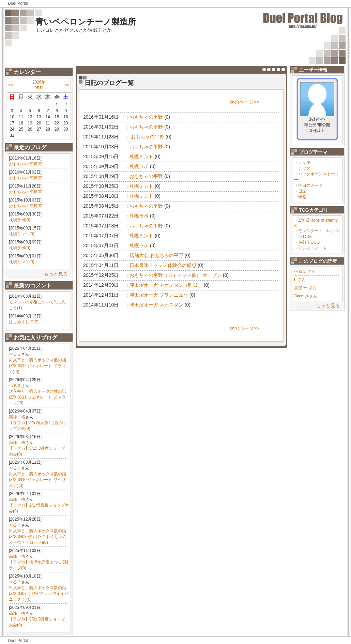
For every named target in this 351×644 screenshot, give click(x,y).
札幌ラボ (139, 166)
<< (11, 85)
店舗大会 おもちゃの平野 (156, 255)
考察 (302, 197)
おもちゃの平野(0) (26, 164)
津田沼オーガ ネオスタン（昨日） (166, 285)
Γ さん (300, 280)
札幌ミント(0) (22, 234)
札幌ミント (141, 156)
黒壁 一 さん (306, 288)
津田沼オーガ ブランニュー (159, 295)
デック (304, 168)
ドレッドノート (312, 248)
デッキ (304, 162)
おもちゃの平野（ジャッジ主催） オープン (175, 275)
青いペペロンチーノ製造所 (86, 22)
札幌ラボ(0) (20, 220)
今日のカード (310, 185)
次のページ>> (244, 102)
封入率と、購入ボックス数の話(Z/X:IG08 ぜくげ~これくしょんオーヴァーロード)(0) (38, 537)
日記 (302, 191)
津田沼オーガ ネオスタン (156, 305)
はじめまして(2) (24, 322)
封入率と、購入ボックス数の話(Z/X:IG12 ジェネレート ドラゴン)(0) (37, 366)
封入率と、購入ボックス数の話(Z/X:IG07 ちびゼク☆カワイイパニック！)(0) (39, 594)
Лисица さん (306, 296)
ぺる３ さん (305, 271)
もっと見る (56, 274)
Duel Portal (18, 3)
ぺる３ (15, 354)
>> (67, 85)
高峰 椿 (17, 417)
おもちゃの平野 (146, 117)
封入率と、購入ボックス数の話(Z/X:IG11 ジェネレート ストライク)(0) (37, 397)
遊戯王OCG (309, 242)
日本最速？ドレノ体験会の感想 (163, 265)
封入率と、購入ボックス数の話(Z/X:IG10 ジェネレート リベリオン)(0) (37, 480)
